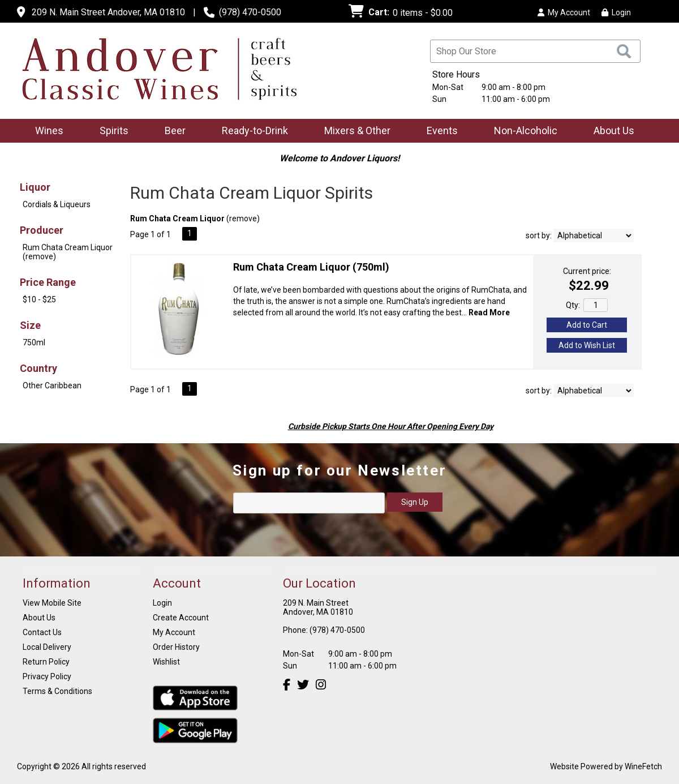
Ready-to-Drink (251, 132)
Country (38, 368)
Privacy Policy (47, 676)
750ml (34, 342)
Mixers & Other (354, 132)
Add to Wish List (587, 345)
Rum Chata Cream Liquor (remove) (68, 252)
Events (442, 130)
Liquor (35, 187)
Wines (46, 132)
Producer (42, 230)
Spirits (110, 132)
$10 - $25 (39, 299)
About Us (610, 132)
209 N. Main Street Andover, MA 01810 (108, 12)
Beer (171, 132)
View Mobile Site (52, 603)
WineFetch (643, 766)
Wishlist (166, 662)
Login (616, 12)
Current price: (587, 271)
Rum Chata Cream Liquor (311, 267)
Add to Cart (587, 325)
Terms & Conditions (57, 691)
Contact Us (42, 632)
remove (243, 219)
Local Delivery (47, 647)
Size (30, 325)
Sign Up (415, 502)
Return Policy (46, 662)
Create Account (181, 618)
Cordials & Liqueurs (57, 204)
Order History (176, 647)
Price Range (48, 282)
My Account (174, 632)
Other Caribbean (52, 385)
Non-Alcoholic (522, 132)
